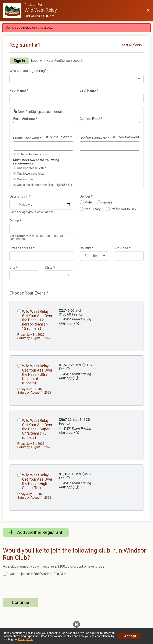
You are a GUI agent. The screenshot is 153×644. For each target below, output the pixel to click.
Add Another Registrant (36, 532)
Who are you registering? (29, 71)
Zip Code (123, 248)
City (14, 268)
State (50, 268)
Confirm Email (91, 119)
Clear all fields (131, 45)
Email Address (25, 119)
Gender (86, 196)
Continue (20, 602)
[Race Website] (14, 11)
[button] (77, 324)
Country (86, 248)
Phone (15, 221)
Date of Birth (20, 196)
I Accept (129, 636)
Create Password (27, 138)
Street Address (22, 248)
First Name (19, 91)
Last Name (89, 91)
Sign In (19, 61)
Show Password (59, 137)
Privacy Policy (26, 639)
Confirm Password (95, 138)
